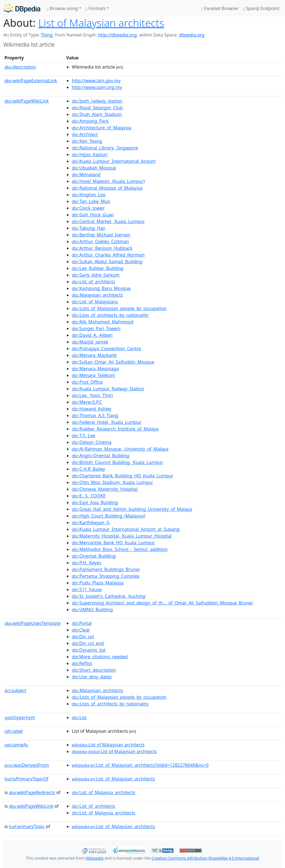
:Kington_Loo (89, 195)
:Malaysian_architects (97, 295)
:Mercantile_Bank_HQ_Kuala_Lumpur (113, 543)
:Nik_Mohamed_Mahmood (103, 322)
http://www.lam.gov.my (96, 81)
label (14, 731)
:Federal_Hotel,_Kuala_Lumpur (107, 422)
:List (79, 717)
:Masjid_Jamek (90, 342)
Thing (47, 35)
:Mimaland (86, 175)
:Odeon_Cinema (92, 442)
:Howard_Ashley (92, 409)
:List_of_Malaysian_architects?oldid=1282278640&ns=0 (140, 765)
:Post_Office (87, 382)
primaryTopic (27, 826)
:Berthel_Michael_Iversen (101, 235)
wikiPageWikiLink (27, 101)
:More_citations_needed (100, 657)
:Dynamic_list (89, 650)
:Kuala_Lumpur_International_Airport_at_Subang (126, 529)
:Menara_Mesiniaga (95, 369)
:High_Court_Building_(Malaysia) (109, 516)
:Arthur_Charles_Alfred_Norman (108, 255)
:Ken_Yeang (87, 141)
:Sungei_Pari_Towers (96, 328)
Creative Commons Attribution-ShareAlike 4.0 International (205, 858)
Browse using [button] (62, 8)
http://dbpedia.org (117, 35)
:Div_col (83, 637)
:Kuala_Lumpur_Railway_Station (108, 389)
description (20, 67)
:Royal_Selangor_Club (97, 108)
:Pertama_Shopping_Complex (106, 576)
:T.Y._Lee (84, 436)
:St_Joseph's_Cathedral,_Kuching (109, 596)
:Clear (81, 630)
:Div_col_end (88, 643)
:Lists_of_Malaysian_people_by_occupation (119, 308)
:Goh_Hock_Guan (93, 215)
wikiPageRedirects (32, 792)
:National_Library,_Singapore (105, 148)
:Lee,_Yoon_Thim (92, 395)
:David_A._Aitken (92, 335)
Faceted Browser (220, 8)
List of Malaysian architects (101, 23)
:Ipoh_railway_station (97, 101)
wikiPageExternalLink (31, 81)
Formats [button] (96, 8)
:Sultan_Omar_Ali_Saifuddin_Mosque (113, 362)
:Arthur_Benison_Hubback (102, 248)
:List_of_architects (94, 282)
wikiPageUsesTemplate (33, 623)
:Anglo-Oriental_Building (101, 456)
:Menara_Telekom (93, 375)
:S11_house (87, 589)
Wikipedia (95, 858)
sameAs (16, 745)
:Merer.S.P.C (87, 402)
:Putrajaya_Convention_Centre (106, 349)
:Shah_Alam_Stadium (97, 114)
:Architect (85, 134)
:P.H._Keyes (87, 563)
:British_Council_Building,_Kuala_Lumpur (117, 462)
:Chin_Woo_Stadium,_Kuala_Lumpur (112, 482)
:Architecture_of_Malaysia (102, 128)
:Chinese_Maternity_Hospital (105, 489)
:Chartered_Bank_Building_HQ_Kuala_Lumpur (122, 476)
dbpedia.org (192, 35)
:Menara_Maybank (94, 355)
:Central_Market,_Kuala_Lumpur (108, 221)
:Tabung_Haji (89, 228)
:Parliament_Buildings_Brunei (106, 569)
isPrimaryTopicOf (26, 779)
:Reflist (82, 663)
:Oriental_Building (94, 556)
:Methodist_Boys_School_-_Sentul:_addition (120, 549)
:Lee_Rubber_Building (98, 268)
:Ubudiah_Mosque (94, 168)
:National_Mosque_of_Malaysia (107, 188)
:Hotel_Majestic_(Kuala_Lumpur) (108, 181)
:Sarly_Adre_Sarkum (96, 275)
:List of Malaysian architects (108, 745)
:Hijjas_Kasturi (90, 154)
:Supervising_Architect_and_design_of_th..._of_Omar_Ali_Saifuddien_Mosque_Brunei (162, 603)
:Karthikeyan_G (91, 523)
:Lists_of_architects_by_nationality (110, 315)
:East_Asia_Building (95, 502)
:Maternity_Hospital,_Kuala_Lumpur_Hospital (122, 536)
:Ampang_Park (90, 121)
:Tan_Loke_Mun (91, 201)
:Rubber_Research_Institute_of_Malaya (115, 429)
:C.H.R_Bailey (88, 469)
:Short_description (94, 670)
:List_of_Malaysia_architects (104, 792)
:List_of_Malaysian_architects (113, 779)
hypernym (20, 717)
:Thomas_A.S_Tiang (95, 415)
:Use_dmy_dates (92, 677)
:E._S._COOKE (89, 496)
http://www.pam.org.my (97, 87)
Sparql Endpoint (261, 8)
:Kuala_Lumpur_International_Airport (114, 161)
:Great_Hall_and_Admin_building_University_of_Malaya (132, 509)
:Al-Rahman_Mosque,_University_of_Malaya (120, 449)
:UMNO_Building (92, 610)
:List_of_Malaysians (95, 302)
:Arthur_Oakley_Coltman (100, 241)
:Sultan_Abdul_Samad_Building (107, 262)
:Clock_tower (88, 208)
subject (15, 690)
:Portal (82, 623)
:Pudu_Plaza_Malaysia (98, 583)
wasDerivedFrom (27, 765)
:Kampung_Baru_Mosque (101, 288)
